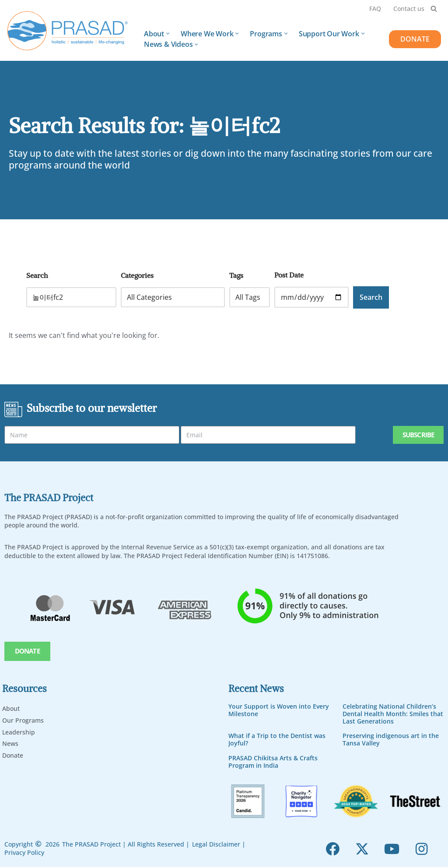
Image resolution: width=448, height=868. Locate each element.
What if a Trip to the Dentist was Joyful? (277, 740)
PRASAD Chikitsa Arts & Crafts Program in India (273, 762)
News (10, 744)
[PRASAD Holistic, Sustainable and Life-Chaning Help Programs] (68, 31)
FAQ (375, 9)
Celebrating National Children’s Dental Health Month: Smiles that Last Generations (393, 714)
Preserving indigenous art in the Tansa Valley (391, 740)
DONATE (415, 39)
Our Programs (23, 720)
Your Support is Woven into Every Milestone (279, 710)
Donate (13, 756)
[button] (168, 33)
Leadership (19, 732)
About (11, 709)
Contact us (409, 9)
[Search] (434, 9)
